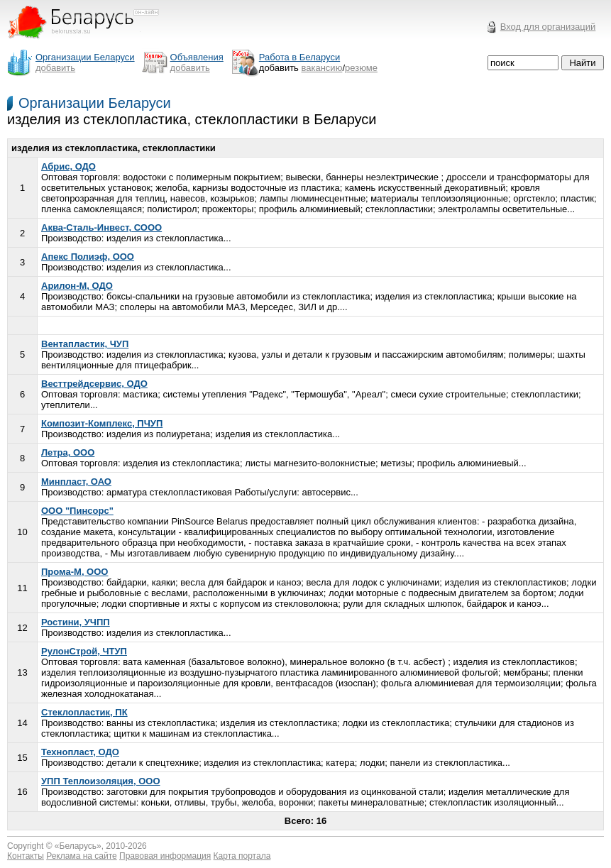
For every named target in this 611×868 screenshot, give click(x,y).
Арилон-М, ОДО (77, 286)
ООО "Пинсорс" (77, 511)
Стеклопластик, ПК (84, 712)
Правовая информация (165, 856)
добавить (55, 68)
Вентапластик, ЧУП (85, 344)
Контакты (26, 856)
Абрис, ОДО (68, 166)
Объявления (197, 57)
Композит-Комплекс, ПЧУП (102, 423)
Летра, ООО (68, 452)
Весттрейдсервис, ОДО (94, 384)
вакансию (322, 68)
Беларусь (78, 846)
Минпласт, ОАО (76, 482)
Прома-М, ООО (75, 572)
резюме (361, 68)
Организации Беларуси (95, 103)
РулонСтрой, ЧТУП (84, 651)
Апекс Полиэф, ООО (88, 257)
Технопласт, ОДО (80, 752)
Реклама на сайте (82, 856)
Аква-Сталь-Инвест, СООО (101, 227)
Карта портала (242, 856)
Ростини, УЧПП (76, 622)
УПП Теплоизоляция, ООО (101, 781)
